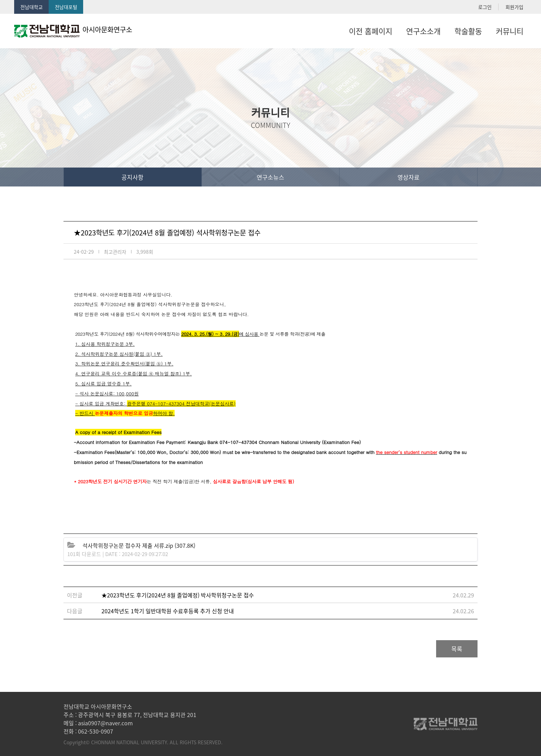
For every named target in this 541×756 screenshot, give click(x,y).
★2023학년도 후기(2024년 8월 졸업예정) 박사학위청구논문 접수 (178, 595)
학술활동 (468, 31)
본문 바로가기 (0, 0)
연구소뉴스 (270, 177)
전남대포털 (66, 7)
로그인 (485, 7)
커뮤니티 (510, 31)
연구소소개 (423, 31)
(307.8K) (139, 545)
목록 (457, 649)
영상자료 (409, 177)
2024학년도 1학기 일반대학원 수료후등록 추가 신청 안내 (168, 611)
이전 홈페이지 (371, 31)
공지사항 (132, 177)
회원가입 (514, 7)
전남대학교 (32, 7)
